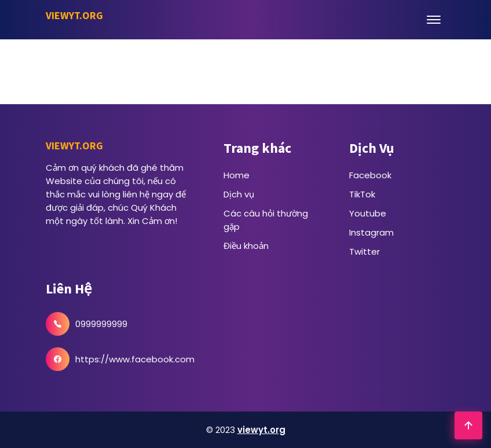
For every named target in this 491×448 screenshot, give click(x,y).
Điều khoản (246, 246)
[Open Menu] (434, 20)
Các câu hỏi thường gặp (266, 220)
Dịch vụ (239, 194)
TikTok (362, 194)
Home (237, 175)
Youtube (368, 213)
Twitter (364, 251)
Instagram (371, 232)
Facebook (370, 175)
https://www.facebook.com (135, 359)
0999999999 (101, 324)
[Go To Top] (468, 425)
